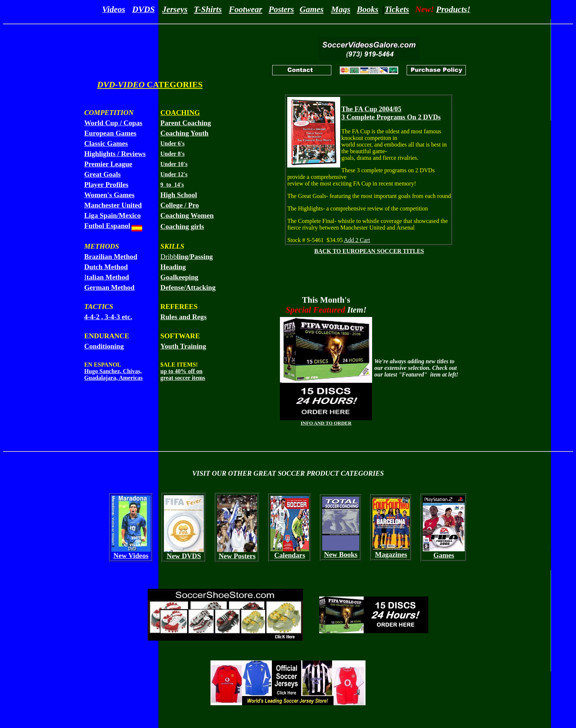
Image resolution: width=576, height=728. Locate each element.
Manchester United (113, 205)
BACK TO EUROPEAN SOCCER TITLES (369, 251)
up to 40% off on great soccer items (183, 374)
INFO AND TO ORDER (326, 423)
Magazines (391, 554)
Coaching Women (187, 215)
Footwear (246, 9)
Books (368, 9)
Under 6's (173, 143)
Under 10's (174, 164)
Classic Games (106, 143)
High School (179, 195)
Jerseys (175, 9)
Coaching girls (182, 226)
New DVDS (184, 556)
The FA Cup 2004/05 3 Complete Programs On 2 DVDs (391, 113)
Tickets (397, 9)
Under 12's (174, 174)
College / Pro (180, 205)
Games (312, 9)
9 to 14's (172, 185)
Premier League (108, 164)
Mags (341, 9)
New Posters (237, 556)
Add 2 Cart (357, 240)
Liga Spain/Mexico (112, 215)
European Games (110, 133)
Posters (281, 9)
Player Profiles (106, 185)
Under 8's (173, 154)
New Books (341, 554)
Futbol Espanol (107, 226)
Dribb (187, 257)
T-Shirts (208, 9)
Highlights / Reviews (115, 154)
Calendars (289, 555)
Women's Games (109, 195)
